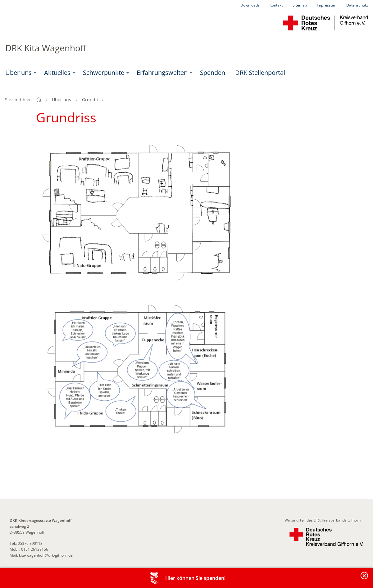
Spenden (213, 73)
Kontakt (276, 5)
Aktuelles (57, 73)
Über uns (18, 73)
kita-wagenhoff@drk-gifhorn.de (45, 555)
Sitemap (300, 5)
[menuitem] (20, 73)
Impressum (327, 5)
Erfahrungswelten (162, 73)
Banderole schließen (365, 579)
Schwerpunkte (104, 73)
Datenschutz (357, 5)
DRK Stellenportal (260, 73)
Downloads (250, 5)
